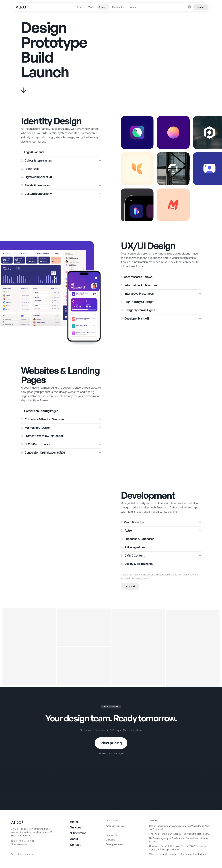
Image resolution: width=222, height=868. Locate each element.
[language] (189, 7)
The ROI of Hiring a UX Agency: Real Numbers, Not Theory (179, 834)
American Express (115, 826)
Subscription (119, 7)
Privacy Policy (17, 854)
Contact (201, 7)
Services (103, 7)
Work (91, 7)
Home (80, 7)
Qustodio (111, 840)
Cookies (29, 854)
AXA (108, 831)
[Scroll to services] (24, 90)
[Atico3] (22, 7)
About (134, 7)
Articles (154, 821)
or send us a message (111, 753)
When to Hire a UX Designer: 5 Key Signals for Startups (177, 854)
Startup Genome (114, 844)
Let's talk (130, 586)
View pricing (111, 743)
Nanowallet (111, 835)
